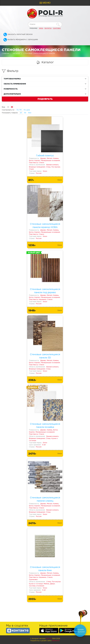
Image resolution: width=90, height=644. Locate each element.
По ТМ (19, 110)
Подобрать (45, 99)
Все (30, 113)
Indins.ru (56, 641)
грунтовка (57, 28)
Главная (6, 54)
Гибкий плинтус (45, 156)
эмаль (41, 28)
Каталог (16, 54)
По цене (27, 110)
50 (25, 113)
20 (21, 113)
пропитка (48, 28)
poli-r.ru (49, 639)
